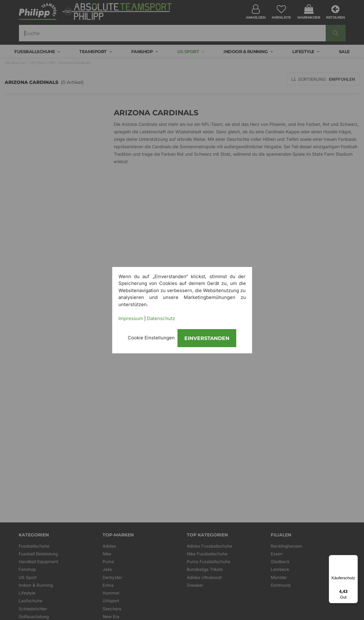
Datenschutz (161, 318)
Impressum (131, 318)
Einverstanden (207, 338)
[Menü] (354, 559)
